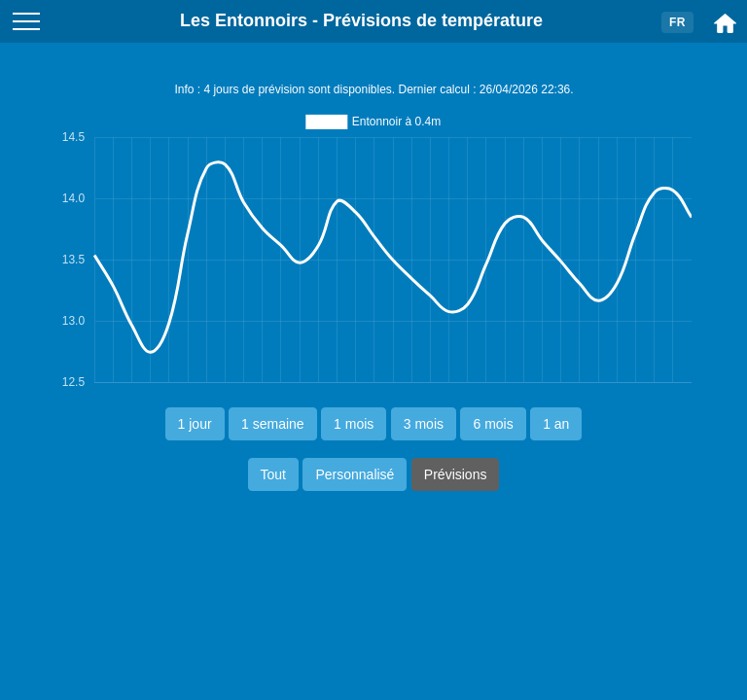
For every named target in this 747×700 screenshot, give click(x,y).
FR (677, 22)
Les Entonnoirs (244, 20)
